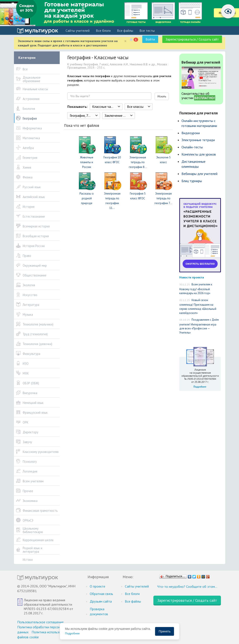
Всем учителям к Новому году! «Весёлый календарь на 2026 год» (196, 289)
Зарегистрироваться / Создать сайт (192, 39)
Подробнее (72, 633)
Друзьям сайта (101, 601)
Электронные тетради (198, 140)
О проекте (97, 586)
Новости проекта (192, 277)
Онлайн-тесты (192, 147)
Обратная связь (101, 594)
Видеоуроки (191, 133)
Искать (162, 96)
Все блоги (103, 31)
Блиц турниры (192, 181)
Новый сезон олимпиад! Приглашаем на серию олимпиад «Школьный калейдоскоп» (198, 307)
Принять (165, 631)
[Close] (125, 41)
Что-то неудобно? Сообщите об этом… (187, 586)
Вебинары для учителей (199, 174)
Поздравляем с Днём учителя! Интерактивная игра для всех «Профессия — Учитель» (199, 326)
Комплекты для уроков (199, 154)
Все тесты (147, 31)
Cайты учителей (78, 31)
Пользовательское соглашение (40, 622)
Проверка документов (99, 611)
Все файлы (125, 31)
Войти (150, 39)
